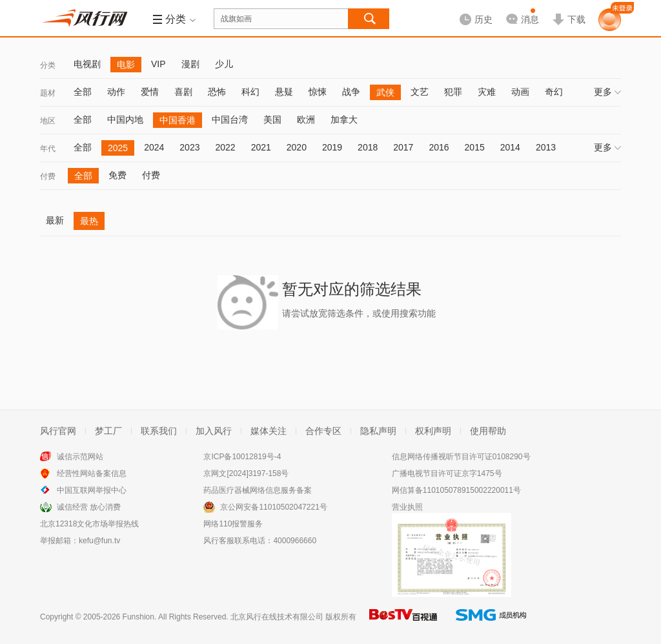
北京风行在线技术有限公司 (277, 617)
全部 (83, 92)
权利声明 (433, 431)
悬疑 (284, 92)
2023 (189, 147)
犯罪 (453, 92)
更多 (607, 92)
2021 (261, 147)
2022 (225, 147)
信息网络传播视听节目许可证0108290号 (461, 457)
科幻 (250, 92)
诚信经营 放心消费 (89, 507)
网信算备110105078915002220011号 (456, 490)
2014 (510, 147)
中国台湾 (230, 119)
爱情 (150, 92)
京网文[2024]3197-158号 (246, 473)
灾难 (487, 92)
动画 (520, 92)
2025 (118, 148)
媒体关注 (269, 431)
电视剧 (87, 64)
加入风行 (214, 431)
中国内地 (125, 119)
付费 (48, 176)
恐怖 (217, 92)
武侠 (385, 92)
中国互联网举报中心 (92, 490)
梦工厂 (108, 431)
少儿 (224, 64)
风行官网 (58, 431)
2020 (297, 147)
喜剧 (183, 92)
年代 (48, 149)
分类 (48, 65)
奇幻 (554, 92)
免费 (117, 175)
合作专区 (323, 431)
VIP (158, 64)
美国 (272, 119)
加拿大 (344, 119)
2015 (475, 147)
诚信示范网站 (80, 457)
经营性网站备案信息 (92, 473)
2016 (439, 147)
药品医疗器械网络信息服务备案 (258, 490)
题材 (48, 93)
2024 (154, 147)
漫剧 (190, 64)
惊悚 (318, 92)
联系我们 (159, 431)
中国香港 (178, 120)
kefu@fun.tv (99, 541)
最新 (55, 220)
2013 (546, 147)
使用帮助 (488, 431)
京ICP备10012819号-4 (242, 457)
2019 (332, 147)
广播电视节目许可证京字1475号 (447, 473)
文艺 (420, 92)
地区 (48, 121)
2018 (368, 147)
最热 (89, 221)
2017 (403, 147)
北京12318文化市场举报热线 (89, 524)
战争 (351, 92)
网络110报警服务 (233, 524)
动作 (116, 92)
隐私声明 (378, 431)
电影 (126, 65)
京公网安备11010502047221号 (273, 507)
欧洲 (306, 119)
